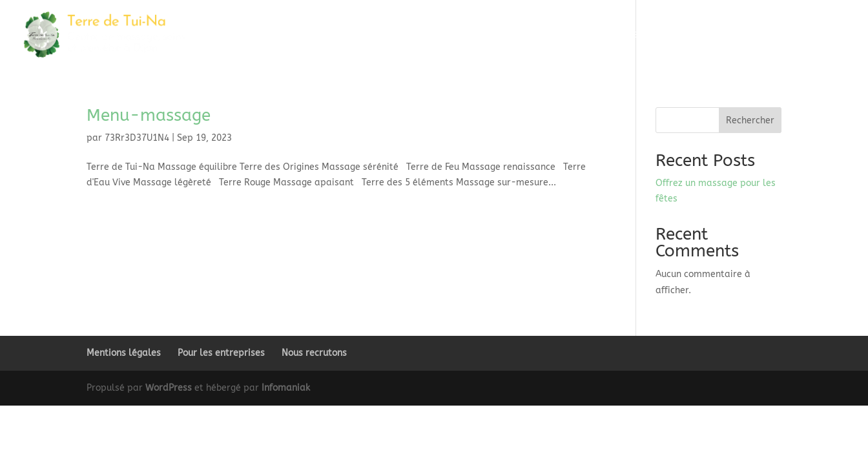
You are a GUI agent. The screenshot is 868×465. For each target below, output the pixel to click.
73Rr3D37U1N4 (137, 138)
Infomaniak (286, 388)
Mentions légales (124, 353)
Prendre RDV (823, 35)
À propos (752, 35)
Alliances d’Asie (607, 35)
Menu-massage (149, 115)
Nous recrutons (314, 353)
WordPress (169, 388)
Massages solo (400, 35)
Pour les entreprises (221, 353)
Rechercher (750, 120)
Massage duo (472, 35)
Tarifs (706, 35)
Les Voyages (537, 35)
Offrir (666, 35)
